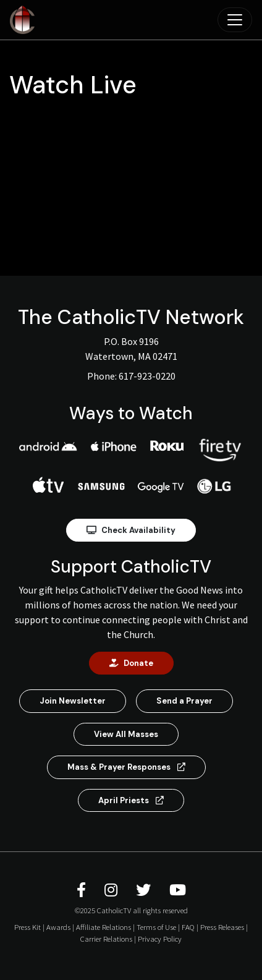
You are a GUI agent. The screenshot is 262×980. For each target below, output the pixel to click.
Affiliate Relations (104, 927)
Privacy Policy (160, 939)
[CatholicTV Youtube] (178, 890)
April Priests (131, 800)
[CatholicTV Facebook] (83, 890)
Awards (58, 927)
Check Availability (131, 530)
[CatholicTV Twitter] (145, 890)
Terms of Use (156, 927)
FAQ (188, 927)
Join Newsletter (73, 701)
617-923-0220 (147, 376)
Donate (131, 663)
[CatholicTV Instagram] (113, 890)
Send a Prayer (184, 701)
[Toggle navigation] (235, 20)
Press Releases (222, 927)
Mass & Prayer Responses (126, 767)
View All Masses (126, 734)
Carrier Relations (106, 939)
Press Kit (27, 927)
